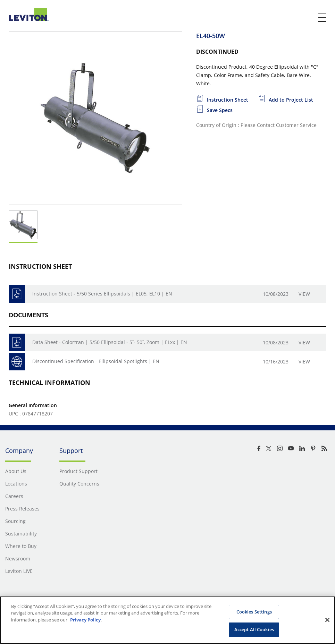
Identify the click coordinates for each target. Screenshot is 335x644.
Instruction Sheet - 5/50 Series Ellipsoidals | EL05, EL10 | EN (102, 294)
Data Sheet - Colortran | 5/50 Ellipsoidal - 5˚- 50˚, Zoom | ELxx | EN (110, 342)
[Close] (327, 620)
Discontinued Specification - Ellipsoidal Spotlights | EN (96, 361)
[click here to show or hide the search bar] (308, 18)
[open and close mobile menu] (323, 18)
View (304, 294)
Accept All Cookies (254, 629)
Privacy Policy (85, 620)
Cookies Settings (254, 612)
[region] (167, 620)
